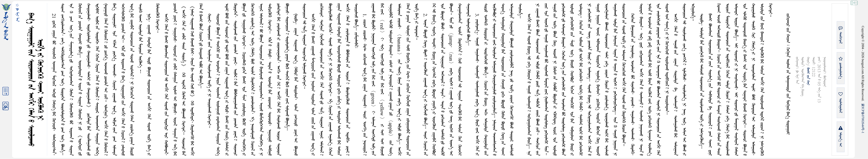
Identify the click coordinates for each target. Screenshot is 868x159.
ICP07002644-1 (863, 118)
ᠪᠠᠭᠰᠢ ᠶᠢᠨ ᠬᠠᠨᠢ (808, 76)
